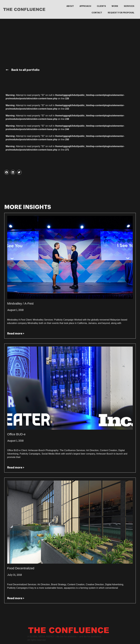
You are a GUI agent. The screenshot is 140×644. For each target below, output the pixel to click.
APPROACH (85, 6)
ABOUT (70, 6)
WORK (115, 6)
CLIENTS (101, 6)
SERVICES (129, 6)
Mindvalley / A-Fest (20, 304)
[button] (7, 172)
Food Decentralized (21, 568)
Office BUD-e (16, 434)
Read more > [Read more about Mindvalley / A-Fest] (16, 333)
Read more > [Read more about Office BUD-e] (16, 467)
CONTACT (97, 13)
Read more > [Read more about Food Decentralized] (16, 598)
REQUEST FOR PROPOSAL (121, 13)
